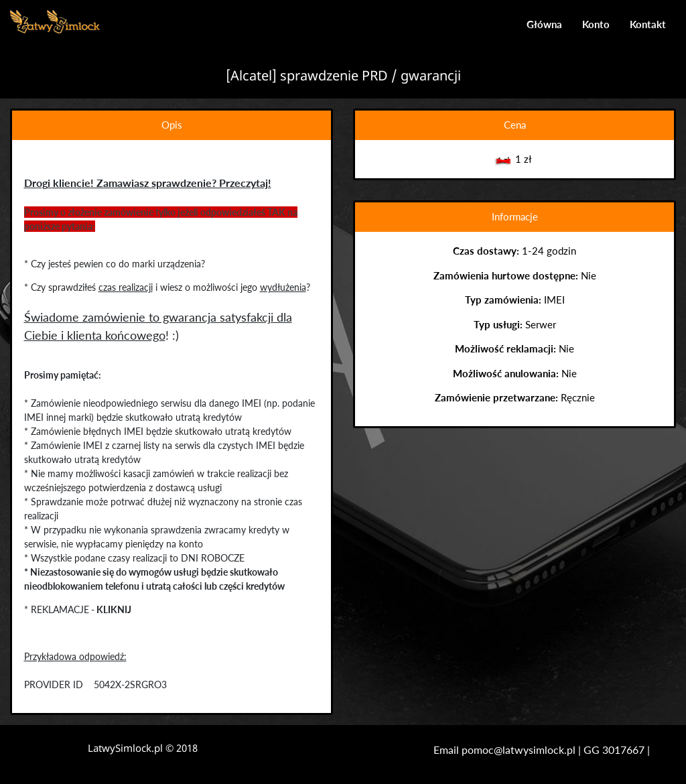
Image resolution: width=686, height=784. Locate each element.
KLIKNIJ (114, 609)
